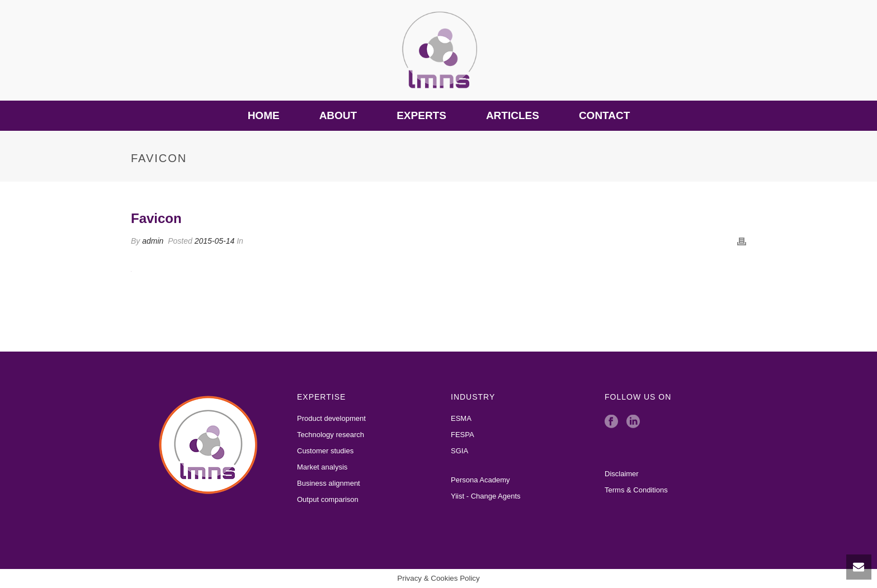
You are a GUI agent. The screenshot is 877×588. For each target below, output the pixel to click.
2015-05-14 (215, 241)
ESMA (461, 418)
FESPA (463, 435)
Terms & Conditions (636, 490)
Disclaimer (622, 474)
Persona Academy (480, 480)
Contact (604, 115)
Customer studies (325, 451)
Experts (421, 115)
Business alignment (329, 483)
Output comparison (328, 499)
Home (264, 115)
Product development (331, 418)
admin (153, 241)
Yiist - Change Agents (486, 496)
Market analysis (322, 467)
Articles (513, 115)
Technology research (331, 435)
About (338, 115)
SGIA (459, 451)
